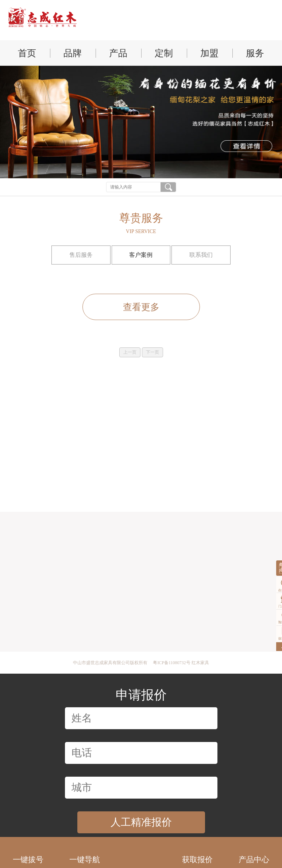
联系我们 (201, 255)
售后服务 (81, 255)
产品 (118, 53)
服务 (255, 53)
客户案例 (141, 255)
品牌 (73, 53)
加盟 (209, 53)
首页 (27, 53)
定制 (164, 53)
